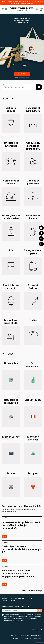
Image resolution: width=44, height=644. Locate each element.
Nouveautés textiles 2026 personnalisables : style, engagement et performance (18, 574)
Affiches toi (19, 599)
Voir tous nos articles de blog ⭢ (32, 591)
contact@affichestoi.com (24, 3)
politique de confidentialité (11, 621)
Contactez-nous (8, 601)
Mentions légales (16, 639)
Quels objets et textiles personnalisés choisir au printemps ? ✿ (21, 549)
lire (4, 536)
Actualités (30, 599)
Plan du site (25, 639)
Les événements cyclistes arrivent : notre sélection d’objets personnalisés (21, 525)
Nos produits (7, 599)
